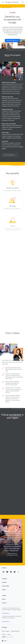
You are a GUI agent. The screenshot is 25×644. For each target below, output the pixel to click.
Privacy (4, 634)
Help (4, 641)
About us (4, 603)
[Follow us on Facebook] (15, 572)
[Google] (4, 627)
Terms (9, 634)
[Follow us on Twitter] (18, 572)
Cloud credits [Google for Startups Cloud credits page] (5, 586)
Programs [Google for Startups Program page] (4, 579)
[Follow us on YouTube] (7, 572)
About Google (5, 631)
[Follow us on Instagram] (3, 572)
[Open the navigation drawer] (3, 2)
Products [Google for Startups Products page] (4, 582)
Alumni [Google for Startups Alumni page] (4, 599)
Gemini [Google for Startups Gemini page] (4, 590)
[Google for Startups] (12, 2)
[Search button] (23, 2)
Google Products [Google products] (15, 631)
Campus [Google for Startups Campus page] (4, 596)
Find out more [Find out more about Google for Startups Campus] (6, 613)
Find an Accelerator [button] (13, 41)
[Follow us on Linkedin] (11, 572)
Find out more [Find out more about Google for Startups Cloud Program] (6, 621)
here (19, 136)
